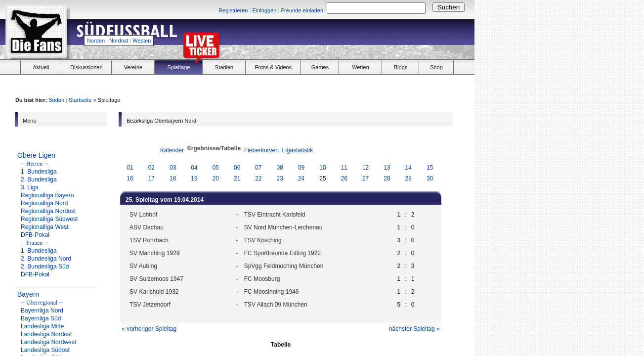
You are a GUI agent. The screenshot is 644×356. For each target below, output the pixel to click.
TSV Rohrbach (149, 240)
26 (344, 178)
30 (430, 178)
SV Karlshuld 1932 (154, 292)
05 (216, 168)
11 (344, 168)
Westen (142, 41)
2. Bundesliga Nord (46, 259)
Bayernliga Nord (42, 311)
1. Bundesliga (39, 172)
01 (130, 168)
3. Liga (30, 187)
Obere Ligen (36, 155)
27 (365, 178)
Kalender (172, 150)
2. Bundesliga (39, 179)
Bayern (28, 294)
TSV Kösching (263, 240)
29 (408, 178)
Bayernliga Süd (41, 318)
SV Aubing (143, 266)
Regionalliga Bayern (47, 195)
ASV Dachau (147, 227)
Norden (96, 41)
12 (365, 168)
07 (258, 168)
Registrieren (233, 10)
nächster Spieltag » (414, 329)
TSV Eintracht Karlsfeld (275, 215)
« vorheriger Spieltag (149, 329)
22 (258, 178)
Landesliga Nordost (46, 334)
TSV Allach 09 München (276, 305)
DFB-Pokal (35, 235)
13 (387, 168)
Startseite (80, 100)
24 (301, 178)
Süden (56, 100)
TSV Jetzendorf (150, 305)
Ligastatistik (298, 150)
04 (194, 168)
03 (173, 168)
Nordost (119, 41)
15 (430, 168)
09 (301, 168)
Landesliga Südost (45, 350)
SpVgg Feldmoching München (284, 266)
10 (322, 168)
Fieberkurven (261, 150)
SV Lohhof (143, 215)
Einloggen (264, 10)
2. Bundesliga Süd (45, 267)
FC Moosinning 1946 (272, 292)
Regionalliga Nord (44, 203)
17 (151, 178)
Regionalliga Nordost (48, 211)
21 (237, 178)
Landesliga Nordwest (48, 342)
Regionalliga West (45, 227)
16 (130, 178)
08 (280, 168)
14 (408, 168)
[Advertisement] (359, 38)
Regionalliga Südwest (49, 219)
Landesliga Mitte (42, 326)
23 (280, 178)
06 (237, 168)
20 (216, 178)
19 (194, 178)
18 (173, 178)
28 (387, 178)
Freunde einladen (302, 10)
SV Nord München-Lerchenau (283, 227)
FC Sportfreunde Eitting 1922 (282, 253)
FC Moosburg (262, 279)
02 (151, 168)
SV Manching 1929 (154, 253)
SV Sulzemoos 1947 (156, 279)
